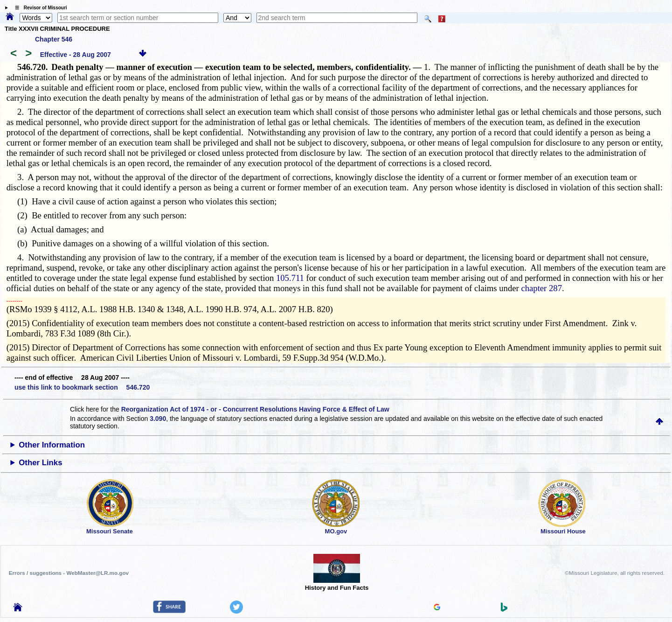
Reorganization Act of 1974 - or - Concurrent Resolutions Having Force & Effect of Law (255, 409)
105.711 (290, 278)
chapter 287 (541, 288)
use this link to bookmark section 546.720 (82, 387)
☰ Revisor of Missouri (39, 8)
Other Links (40, 463)
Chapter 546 (54, 39)
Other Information (52, 445)
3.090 (158, 419)
